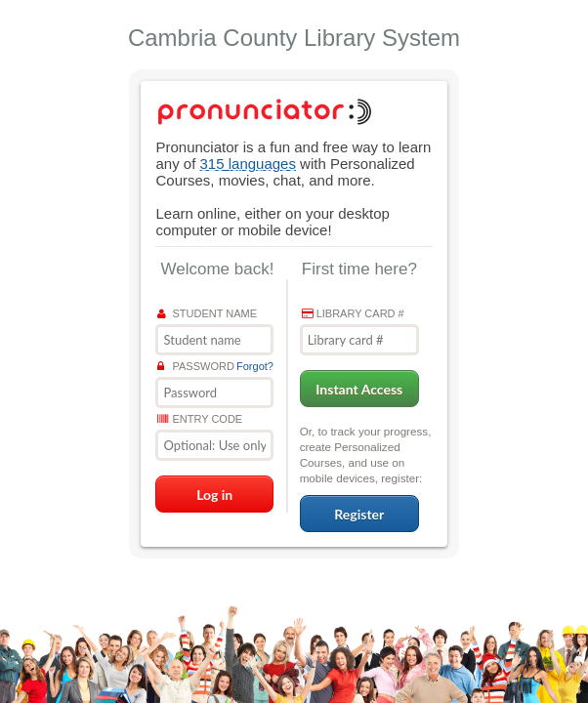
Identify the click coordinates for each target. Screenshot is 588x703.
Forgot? (255, 366)
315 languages (248, 164)
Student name (207, 313)
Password (195, 366)
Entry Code (200, 419)
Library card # (353, 313)
